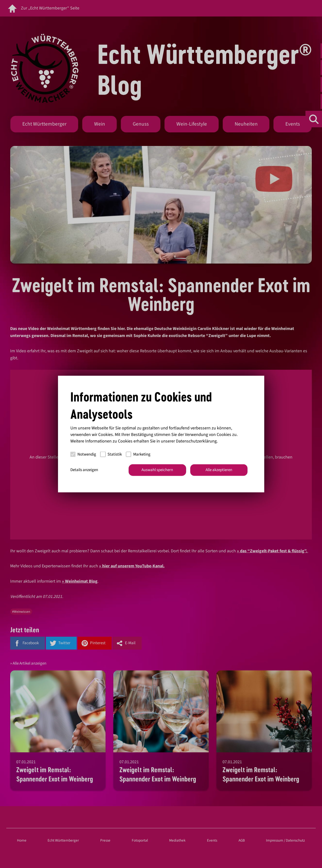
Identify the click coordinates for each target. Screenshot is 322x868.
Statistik (111, 454)
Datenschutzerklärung (196, 441)
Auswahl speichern (157, 470)
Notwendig (83, 454)
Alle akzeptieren (219, 470)
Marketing (138, 454)
